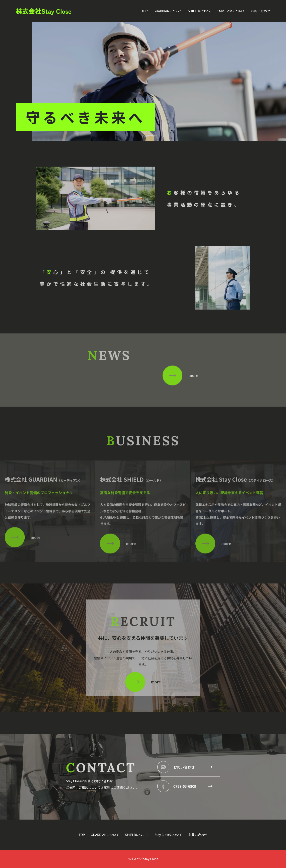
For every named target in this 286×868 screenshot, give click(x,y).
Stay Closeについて (231, 11)
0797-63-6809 (193, 786)
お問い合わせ (261, 11)
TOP (145, 11)
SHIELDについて (200, 11)
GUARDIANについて (168, 11)
